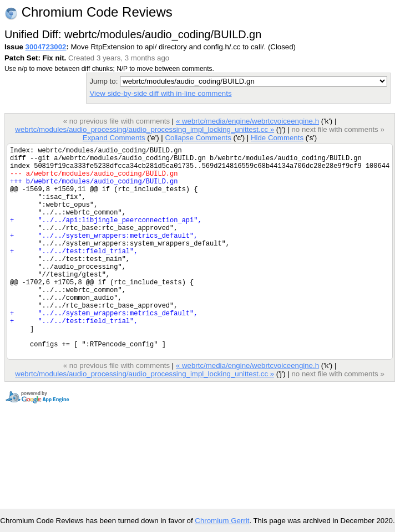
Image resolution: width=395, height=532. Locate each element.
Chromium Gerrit (222, 521)
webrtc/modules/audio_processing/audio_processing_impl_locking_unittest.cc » (145, 129)
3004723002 (46, 47)
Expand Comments (114, 138)
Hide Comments (277, 138)
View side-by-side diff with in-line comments (160, 93)
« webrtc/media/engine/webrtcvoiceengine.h (247, 121)
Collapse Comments (198, 138)
